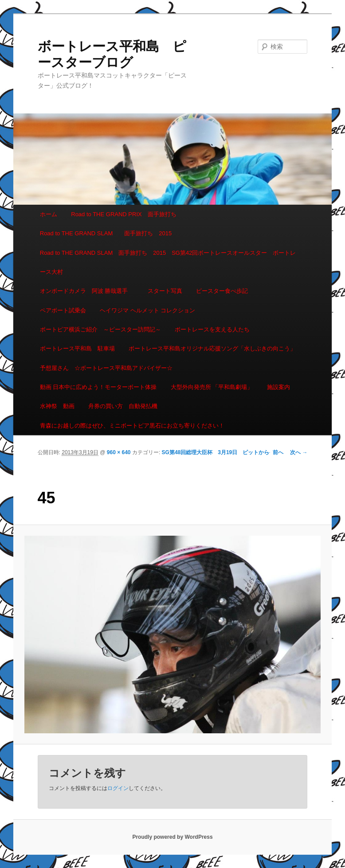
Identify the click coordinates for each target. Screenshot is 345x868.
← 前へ (275, 452)
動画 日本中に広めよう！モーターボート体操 (98, 387)
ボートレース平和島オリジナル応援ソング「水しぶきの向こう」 (212, 348)
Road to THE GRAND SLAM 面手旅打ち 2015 (106, 233)
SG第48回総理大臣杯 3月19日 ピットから (216, 452)
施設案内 (278, 387)
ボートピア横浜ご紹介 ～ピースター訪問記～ (100, 329)
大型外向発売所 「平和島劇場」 (212, 387)
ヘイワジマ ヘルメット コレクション (147, 310)
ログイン (118, 788)
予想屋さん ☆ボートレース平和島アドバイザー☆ (106, 368)
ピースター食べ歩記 (222, 291)
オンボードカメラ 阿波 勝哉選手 (87, 291)
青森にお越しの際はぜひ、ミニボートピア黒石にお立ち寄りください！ (132, 426)
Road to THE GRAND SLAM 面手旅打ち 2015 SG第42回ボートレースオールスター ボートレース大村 (168, 262)
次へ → (299, 452)
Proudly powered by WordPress (172, 837)
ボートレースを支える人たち (212, 329)
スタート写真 (165, 291)
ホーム (49, 214)
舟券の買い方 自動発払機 (123, 406)
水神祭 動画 (57, 406)
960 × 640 (119, 452)
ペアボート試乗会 (63, 310)
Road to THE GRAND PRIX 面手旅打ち (123, 214)
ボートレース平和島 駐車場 (77, 348)
